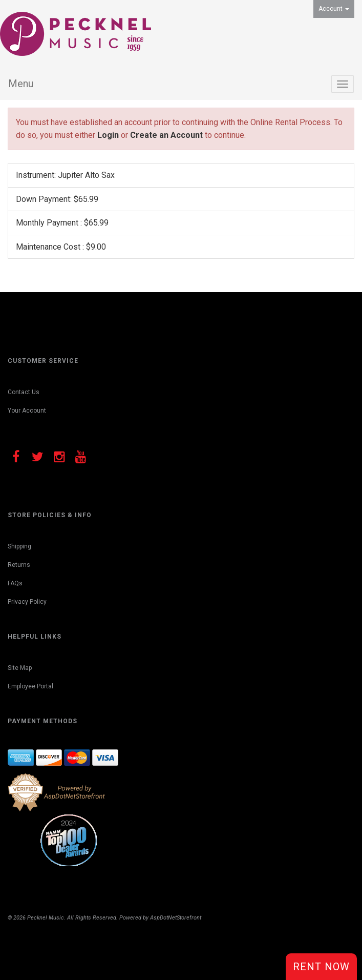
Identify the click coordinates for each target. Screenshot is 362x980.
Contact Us (24, 392)
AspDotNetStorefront (176, 918)
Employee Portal (30, 686)
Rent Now (321, 967)
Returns (19, 565)
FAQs (15, 583)
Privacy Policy (27, 602)
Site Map (20, 668)
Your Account (27, 411)
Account (334, 9)
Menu (21, 84)
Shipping (19, 546)
